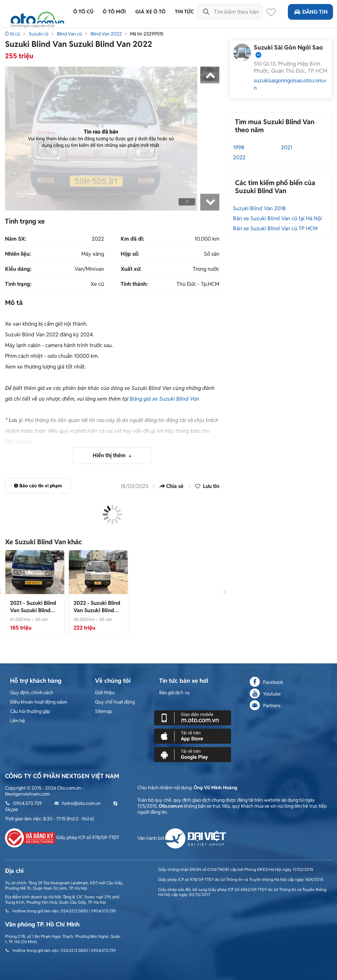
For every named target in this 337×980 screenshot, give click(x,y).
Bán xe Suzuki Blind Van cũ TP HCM (275, 228)
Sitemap (103, 711)
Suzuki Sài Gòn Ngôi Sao (288, 47)
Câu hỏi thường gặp (30, 711)
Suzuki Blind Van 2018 (259, 208)
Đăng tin (310, 12)
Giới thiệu (105, 692)
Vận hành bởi (182, 838)
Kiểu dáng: (18, 269)
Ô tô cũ (13, 34)
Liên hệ (18, 721)
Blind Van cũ (69, 34)
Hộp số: (130, 254)
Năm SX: (16, 239)
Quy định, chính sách (32, 692)
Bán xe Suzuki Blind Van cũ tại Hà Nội (277, 218)
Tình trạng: (18, 284)
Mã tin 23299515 (147, 34)
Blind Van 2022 (106, 34)
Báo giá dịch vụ (174, 692)
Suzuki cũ (39, 34)
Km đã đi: (132, 239)
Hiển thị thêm (110, 455)
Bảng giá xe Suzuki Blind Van (164, 399)
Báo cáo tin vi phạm (38, 486)
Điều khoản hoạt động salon (39, 702)
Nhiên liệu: (18, 254)
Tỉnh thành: (134, 284)
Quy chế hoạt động (115, 702)
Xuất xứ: (131, 269)
